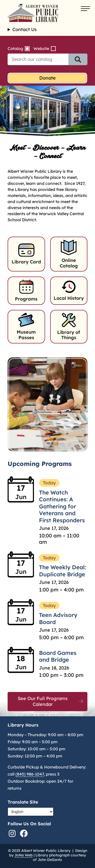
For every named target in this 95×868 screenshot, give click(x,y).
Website (41, 48)
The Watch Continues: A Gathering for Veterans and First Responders (62, 506)
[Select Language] (31, 812)
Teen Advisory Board (58, 618)
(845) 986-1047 (30, 774)
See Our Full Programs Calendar (43, 701)
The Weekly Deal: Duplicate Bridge (62, 571)
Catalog (15, 48)
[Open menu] (85, 9)
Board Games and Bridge (58, 656)
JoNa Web (24, 855)
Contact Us (25, 30)
